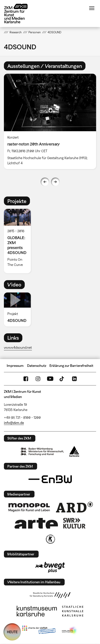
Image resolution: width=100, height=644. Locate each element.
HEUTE (12, 632)
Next (55, 182)
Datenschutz (37, 366)
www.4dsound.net (18, 347)
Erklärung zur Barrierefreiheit (71, 366)
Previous (45, 182)
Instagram (38, 379)
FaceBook (26, 379)
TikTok (62, 379)
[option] (50, 121)
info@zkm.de (14, 423)
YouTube (50, 379)
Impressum (15, 366)
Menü (92, 8)
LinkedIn (74, 379)
